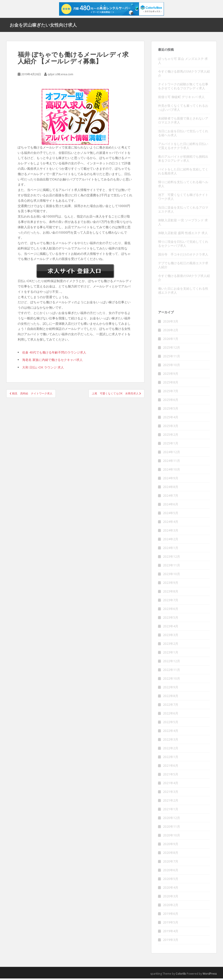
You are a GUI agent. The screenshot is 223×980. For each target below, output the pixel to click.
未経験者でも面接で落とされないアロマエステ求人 (183, 122)
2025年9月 (171, 375)
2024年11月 (172, 462)
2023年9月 (171, 584)
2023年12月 (172, 558)
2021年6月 (171, 767)
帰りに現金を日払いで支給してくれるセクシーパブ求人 (183, 245)
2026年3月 (171, 323)
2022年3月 (171, 741)
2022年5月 (171, 723)
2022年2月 (171, 750)
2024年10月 (172, 471)
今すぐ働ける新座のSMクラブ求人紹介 (184, 279)
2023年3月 (171, 636)
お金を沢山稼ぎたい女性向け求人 (43, 26)
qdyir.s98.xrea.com (60, 76)
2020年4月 (171, 889)
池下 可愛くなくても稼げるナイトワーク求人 (183, 198)
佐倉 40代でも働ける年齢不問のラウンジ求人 (54, 354)
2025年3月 (171, 427)
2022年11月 (172, 671)
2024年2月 (171, 541)
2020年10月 (172, 837)
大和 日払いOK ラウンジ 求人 (43, 369)
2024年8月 (171, 488)
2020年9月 (171, 845)
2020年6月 (171, 872)
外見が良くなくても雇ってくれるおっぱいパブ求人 (183, 109)
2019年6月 (171, 915)
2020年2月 (171, 906)
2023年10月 (172, 575)
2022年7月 (171, 706)
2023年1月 (171, 654)
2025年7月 (171, 393)
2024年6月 (171, 506)
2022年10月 (172, 680)
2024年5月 (171, 514)
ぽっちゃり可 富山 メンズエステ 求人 (183, 62)
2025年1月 (171, 445)
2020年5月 (171, 880)
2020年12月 (172, 819)
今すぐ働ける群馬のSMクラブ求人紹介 (184, 75)
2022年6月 (171, 715)
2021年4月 (171, 784)
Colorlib (181, 975)
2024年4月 (171, 523)
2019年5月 (171, 924)
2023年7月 (171, 602)
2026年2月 (171, 332)
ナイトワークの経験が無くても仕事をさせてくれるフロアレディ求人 (183, 88)
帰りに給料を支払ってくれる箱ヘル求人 (183, 185)
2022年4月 (171, 732)
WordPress (210, 975)
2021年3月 (171, 793)
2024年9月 (171, 480)
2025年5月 (171, 410)
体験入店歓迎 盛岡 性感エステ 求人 (183, 234)
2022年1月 (171, 758)
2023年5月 (171, 619)
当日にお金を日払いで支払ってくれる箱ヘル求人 (183, 135)
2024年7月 (171, 497)
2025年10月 (172, 366)
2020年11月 (172, 828)
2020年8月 (171, 854)
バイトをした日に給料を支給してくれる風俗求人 (183, 173)
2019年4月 (171, 933)
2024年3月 (171, 532)
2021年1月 (171, 811)
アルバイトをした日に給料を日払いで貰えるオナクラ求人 (183, 147)
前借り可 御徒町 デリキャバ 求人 (181, 98)
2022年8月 (171, 697)
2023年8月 (171, 593)
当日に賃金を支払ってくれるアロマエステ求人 (183, 211)
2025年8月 (171, 384)
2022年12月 (172, 663)
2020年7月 (171, 863)
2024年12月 (172, 453)
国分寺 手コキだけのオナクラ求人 (183, 256)
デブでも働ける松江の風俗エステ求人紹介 (183, 267)
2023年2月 (171, 645)
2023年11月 (172, 567)
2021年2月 (171, 802)
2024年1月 (171, 549)
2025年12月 (172, 349)
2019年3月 (171, 941)
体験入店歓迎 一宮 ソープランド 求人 (183, 224)
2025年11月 (172, 358)
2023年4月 (171, 628)
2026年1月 (171, 340)
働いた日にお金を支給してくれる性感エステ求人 (183, 292)
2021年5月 (171, 776)
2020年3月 (171, 898)
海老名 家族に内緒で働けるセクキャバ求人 (52, 361)
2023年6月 (171, 610)
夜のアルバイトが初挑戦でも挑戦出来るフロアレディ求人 (183, 160)
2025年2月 (171, 436)
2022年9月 (171, 689)
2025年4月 (171, 419)
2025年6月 (171, 401)
